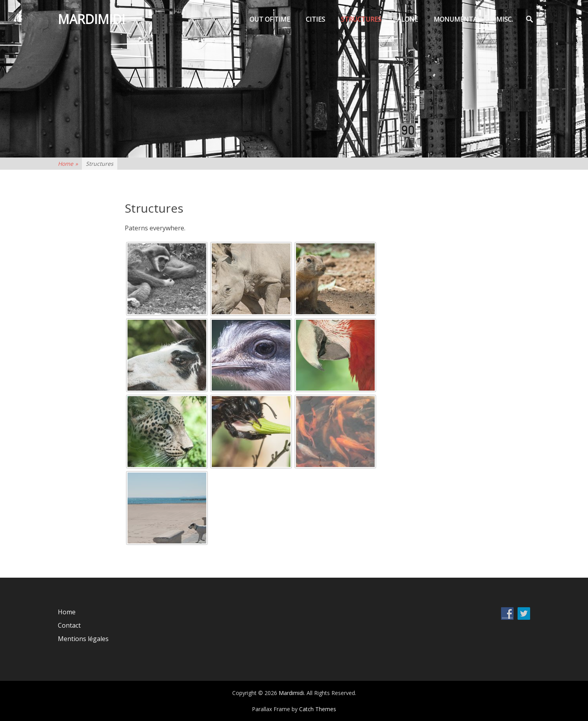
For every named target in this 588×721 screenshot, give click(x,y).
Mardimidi (92, 19)
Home (68, 164)
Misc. (505, 19)
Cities (315, 19)
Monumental (457, 19)
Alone (408, 19)
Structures (361, 19)
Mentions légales (83, 639)
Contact (69, 625)
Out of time (270, 19)
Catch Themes (318, 709)
